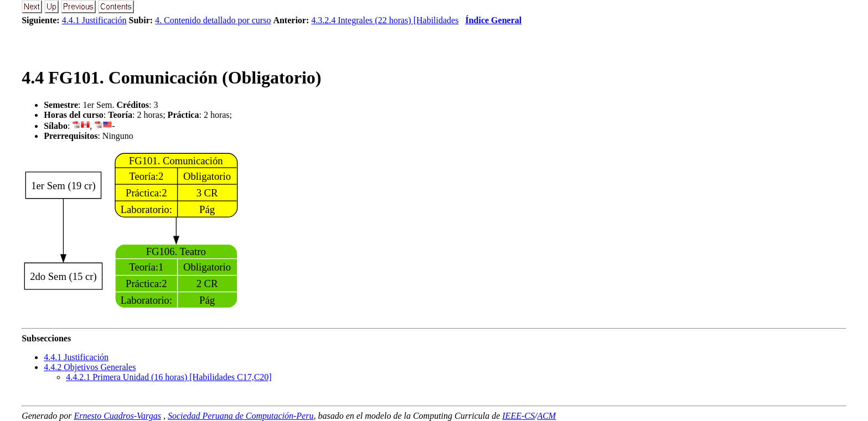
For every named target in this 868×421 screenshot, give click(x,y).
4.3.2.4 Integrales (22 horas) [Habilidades (385, 20)
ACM (546, 416)
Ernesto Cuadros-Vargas (117, 416)
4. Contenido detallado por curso (213, 20)
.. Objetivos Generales (90, 367)
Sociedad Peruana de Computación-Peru (241, 416)
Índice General (493, 20)
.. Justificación (76, 357)
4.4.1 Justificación (94, 20)
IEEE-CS (518, 416)
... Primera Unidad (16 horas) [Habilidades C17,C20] (169, 377)
